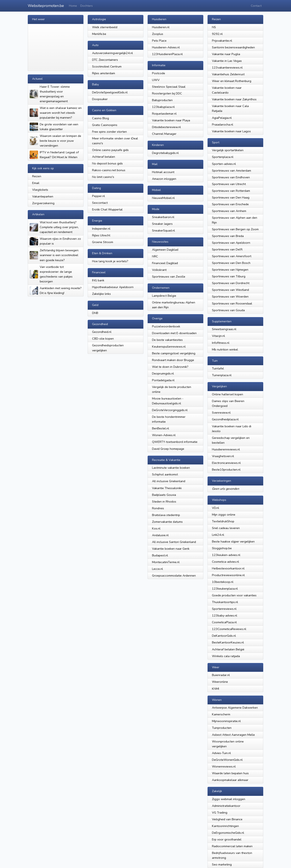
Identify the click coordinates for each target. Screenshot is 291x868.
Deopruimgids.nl (163, 373)
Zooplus (158, 34)
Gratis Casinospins (105, 125)
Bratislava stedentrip (166, 515)
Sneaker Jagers (162, 224)
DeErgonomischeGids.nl (228, 833)
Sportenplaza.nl (223, 157)
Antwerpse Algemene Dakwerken (235, 708)
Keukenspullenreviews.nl (169, 347)
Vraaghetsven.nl (223, 456)
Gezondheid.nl (102, 332)
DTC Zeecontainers (105, 60)
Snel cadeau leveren (226, 528)
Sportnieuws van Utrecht (229, 184)
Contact (256, 6)
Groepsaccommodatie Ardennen (174, 576)
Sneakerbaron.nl (163, 217)
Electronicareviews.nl (226, 463)
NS (214, 27)
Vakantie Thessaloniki (167, 488)
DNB (95, 313)
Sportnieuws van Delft (227, 249)
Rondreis (158, 508)
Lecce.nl (157, 569)
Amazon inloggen (164, 179)
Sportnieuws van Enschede (230, 204)
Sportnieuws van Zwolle (169, 277)
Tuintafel (218, 368)
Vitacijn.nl (218, 336)
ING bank (98, 280)
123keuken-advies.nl (226, 555)
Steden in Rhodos (164, 501)
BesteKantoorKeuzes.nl (228, 642)
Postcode (159, 73)
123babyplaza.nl (163, 107)
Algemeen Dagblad (165, 250)
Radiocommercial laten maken (232, 846)
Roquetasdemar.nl (164, 114)
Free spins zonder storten (109, 132)
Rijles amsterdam (104, 73)
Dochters (87, 6)
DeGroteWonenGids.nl (227, 760)
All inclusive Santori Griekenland (174, 542)
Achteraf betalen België (228, 649)
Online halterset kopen (228, 394)
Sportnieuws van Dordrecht (231, 283)
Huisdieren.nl (161, 27)
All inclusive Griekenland (169, 481)
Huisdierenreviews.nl (226, 449)
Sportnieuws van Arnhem (229, 211)
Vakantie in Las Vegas (227, 61)
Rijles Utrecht (101, 235)
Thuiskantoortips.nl (225, 602)
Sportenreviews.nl (224, 609)
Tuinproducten (222, 728)
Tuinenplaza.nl (222, 375)
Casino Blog (101, 118)
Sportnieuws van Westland (230, 290)
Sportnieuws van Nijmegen (230, 270)
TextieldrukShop (223, 521)
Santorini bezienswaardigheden (233, 47)
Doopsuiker (100, 99)
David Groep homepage (168, 449)
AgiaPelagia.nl (222, 118)
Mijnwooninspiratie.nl (226, 721)
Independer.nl (101, 229)
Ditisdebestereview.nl (166, 127)
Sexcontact (100, 203)
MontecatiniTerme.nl (166, 562)
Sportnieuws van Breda (228, 236)
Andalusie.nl (160, 535)
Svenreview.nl (221, 413)
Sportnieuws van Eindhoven (231, 177)
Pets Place (159, 41)
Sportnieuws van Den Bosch (231, 263)
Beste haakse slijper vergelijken (233, 541)
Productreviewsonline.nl (228, 575)
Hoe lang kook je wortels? (110, 261)
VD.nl (216, 508)
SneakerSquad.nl (163, 230)
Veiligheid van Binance (227, 819)
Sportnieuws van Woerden (230, 296)
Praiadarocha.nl (223, 124)
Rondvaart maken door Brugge (173, 360)
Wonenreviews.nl (224, 766)
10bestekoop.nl (223, 582)
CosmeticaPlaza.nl (224, 622)
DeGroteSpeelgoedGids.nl (110, 92)
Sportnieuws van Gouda (228, 310)
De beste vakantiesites (167, 340)
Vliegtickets (40, 190)
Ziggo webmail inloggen (229, 799)
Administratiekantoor (226, 806)
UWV (156, 80)
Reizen (37, 176)
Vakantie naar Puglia (226, 54)
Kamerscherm (221, 714)
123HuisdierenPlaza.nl (167, 54)
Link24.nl (218, 535)
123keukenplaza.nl (225, 589)
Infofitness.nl (221, 343)
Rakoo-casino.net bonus (109, 170)
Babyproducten (162, 100)
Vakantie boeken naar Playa (171, 120)
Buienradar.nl (221, 675)
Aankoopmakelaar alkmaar (230, 780)
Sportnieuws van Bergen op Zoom (235, 229)
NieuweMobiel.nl (163, 198)
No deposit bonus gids (107, 163)
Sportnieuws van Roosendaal (232, 303)
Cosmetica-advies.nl (226, 562)
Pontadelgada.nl (163, 380)
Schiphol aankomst (165, 474)
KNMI (216, 689)
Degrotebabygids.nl (165, 153)
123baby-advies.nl (225, 615)
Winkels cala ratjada (226, 656)
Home (73, 6)
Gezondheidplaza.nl (225, 419)
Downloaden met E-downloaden (174, 333)
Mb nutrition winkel (225, 349)
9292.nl (217, 34)
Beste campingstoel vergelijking (174, 353)
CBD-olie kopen (103, 339)
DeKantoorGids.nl (224, 636)
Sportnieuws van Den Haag (231, 197)
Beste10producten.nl (226, 470)
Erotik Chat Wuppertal (107, 209)
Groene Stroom (103, 242)
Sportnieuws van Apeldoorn (231, 243)
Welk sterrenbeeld (105, 27)
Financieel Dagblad (165, 263)
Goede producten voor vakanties (234, 595)
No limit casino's (103, 177)
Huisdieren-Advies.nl (166, 47)
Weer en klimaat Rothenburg (232, 81)
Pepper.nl (99, 196)
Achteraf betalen (104, 157)
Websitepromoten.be (46, 6)
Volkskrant (159, 270)
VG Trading (220, 812)
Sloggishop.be (222, 548)
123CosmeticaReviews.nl (229, 629)
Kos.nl (156, 528)
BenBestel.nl (161, 428)
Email (36, 183)
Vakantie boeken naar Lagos (231, 131)
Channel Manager (164, 134)
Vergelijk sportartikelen (228, 150)
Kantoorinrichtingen (225, 826)
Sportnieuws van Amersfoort (232, 256)
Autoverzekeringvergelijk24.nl (112, 53)
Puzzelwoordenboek (166, 326)
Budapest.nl (160, 555)
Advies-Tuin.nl (221, 753)
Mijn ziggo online (224, 515)
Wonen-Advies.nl (164, 435)
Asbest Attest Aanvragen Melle (233, 735)
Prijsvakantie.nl (222, 41)
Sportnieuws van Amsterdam (231, 171)
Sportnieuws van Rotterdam (231, 191)
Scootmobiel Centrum (107, 66)
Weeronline (220, 682)
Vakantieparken (43, 196)
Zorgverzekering (43, 203)
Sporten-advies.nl (224, 164)
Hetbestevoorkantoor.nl (228, 568)
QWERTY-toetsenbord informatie (175, 442)
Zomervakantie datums (167, 522)
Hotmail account (163, 172)
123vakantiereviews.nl (227, 67)
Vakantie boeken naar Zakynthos (234, 99)
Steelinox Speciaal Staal (169, 87)
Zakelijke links (101, 294)
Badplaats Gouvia (164, 495)
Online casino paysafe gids (110, 150)
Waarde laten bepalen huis (230, 773)
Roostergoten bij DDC (167, 93)
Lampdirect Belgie (164, 296)
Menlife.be (99, 34)
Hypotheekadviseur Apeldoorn (113, 287)
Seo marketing (222, 864)
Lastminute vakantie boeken (171, 468)
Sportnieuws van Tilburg (229, 276)
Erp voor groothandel (227, 839)
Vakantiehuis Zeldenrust (228, 74)
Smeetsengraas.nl (224, 329)
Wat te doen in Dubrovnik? (170, 367)
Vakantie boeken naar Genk (171, 549)
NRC (155, 256)
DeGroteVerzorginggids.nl (170, 410)
